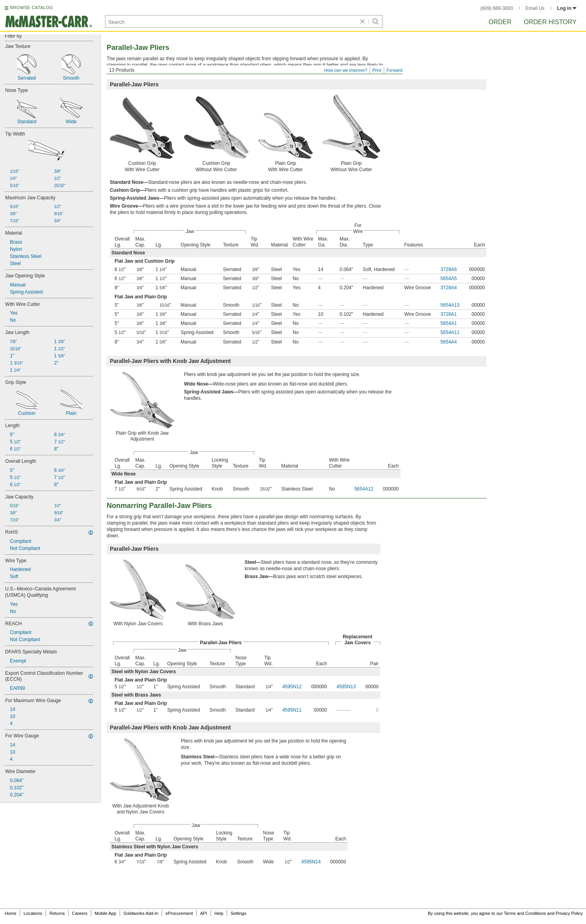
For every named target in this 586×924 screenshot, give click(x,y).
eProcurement (179, 913)
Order (500, 22)
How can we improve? (346, 70)
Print (377, 70)
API (204, 913)
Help (219, 913)
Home (11, 913)
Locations (33, 913)
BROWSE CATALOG (31, 8)
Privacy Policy (569, 913)
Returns (57, 913)
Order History (550, 22)
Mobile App (105, 913)
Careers (79, 913)
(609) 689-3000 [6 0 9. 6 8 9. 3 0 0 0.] (497, 8)
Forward (394, 70)
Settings (238, 913)
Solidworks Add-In (141, 913)
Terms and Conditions (525, 913)
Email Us (535, 8)
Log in (567, 8)
